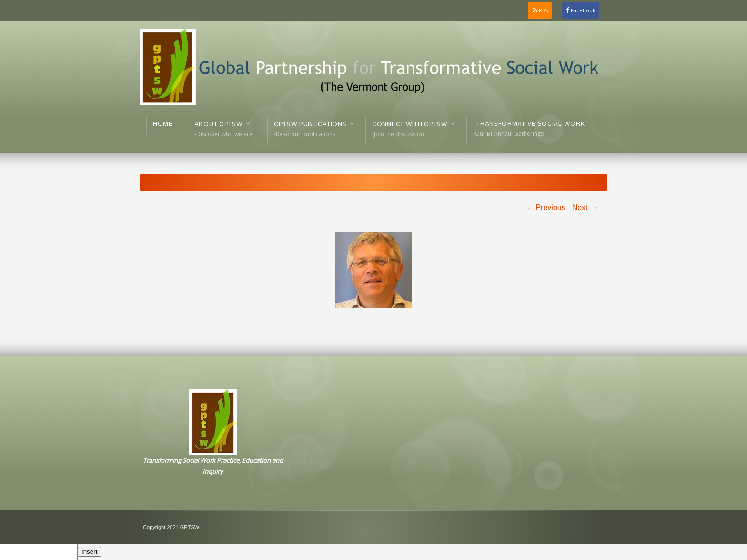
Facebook (583, 10)
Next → (585, 208)
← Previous (546, 208)
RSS (543, 10)
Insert (89, 552)
